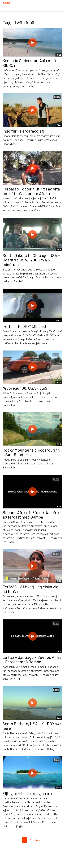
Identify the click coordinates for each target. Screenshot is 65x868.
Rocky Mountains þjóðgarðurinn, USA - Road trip (32, 452)
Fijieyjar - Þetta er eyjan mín (28, 793)
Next (38, 840)
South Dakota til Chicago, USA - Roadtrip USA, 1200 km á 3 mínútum (31, 260)
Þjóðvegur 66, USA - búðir (26, 388)
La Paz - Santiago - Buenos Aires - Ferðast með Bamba (32, 659)
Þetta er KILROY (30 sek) (24, 326)
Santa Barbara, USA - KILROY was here (32, 726)
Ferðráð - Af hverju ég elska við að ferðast (30, 589)
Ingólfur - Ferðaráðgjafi (23, 131)
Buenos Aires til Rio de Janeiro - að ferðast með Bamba (32, 515)
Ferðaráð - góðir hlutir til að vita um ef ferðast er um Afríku (31, 191)
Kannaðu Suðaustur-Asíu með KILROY (29, 63)
